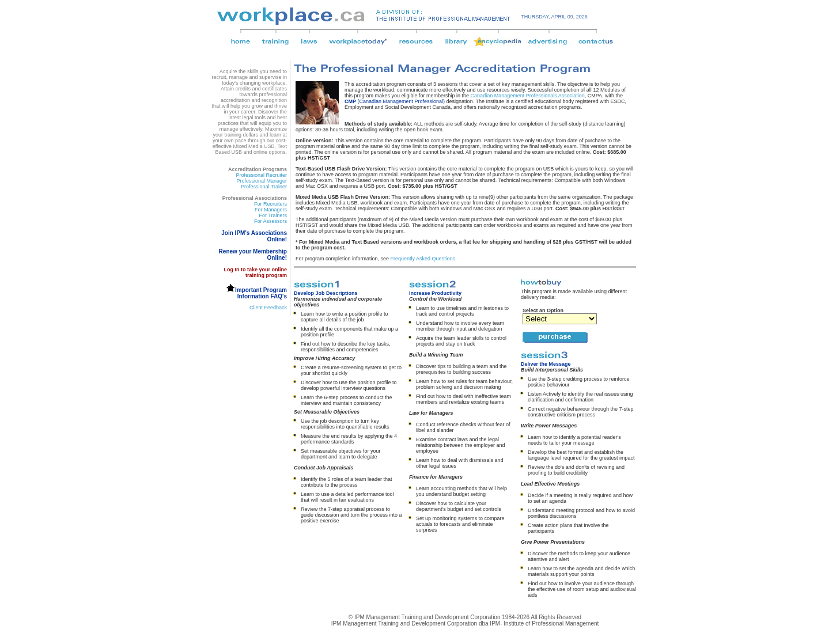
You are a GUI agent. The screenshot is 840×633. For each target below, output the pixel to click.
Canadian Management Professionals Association (528, 96)
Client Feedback (268, 308)
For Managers (271, 210)
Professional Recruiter (261, 175)
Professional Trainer (264, 187)
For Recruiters (270, 204)
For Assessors (270, 221)
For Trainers (273, 215)
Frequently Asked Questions (423, 259)
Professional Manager (262, 181)
